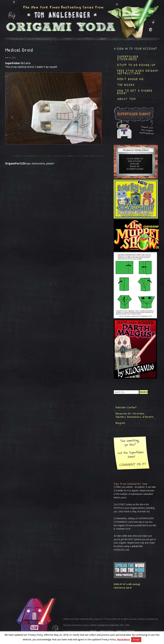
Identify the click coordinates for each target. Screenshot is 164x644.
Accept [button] (136, 640)
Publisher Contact (126, 407)
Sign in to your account (137, 49)
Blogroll (121, 423)
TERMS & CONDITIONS (126, 631)
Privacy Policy (107, 631)
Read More (123, 640)
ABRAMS (93, 631)
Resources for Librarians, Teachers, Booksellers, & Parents (135, 415)
